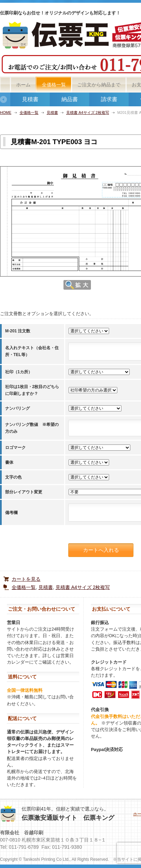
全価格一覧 (54, 85)
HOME (6, 112)
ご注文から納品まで (99, 85)
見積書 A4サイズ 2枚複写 (88, 112)
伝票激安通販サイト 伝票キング (68, 818)
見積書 (30, 99)
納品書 (70, 99)
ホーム (23, 85)
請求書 (109, 99)
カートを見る (26, 579)
